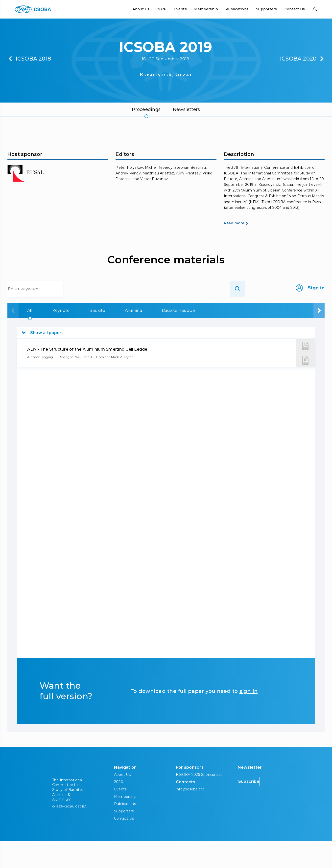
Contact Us (295, 9)
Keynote (62, 337)
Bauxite (106, 337)
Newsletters (187, 109)
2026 (162, 9)
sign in (249, 718)
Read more (243, 249)
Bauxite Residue (202, 337)
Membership (206, 9)
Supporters (266, 9)
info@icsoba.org (190, 816)
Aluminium (300, 337)
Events (180, 9)
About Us (141, 9)
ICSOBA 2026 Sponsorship (199, 802)
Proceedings (146, 109)
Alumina (150, 337)
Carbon (254, 337)
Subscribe (259, 808)
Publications (237, 9)
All (24, 337)
